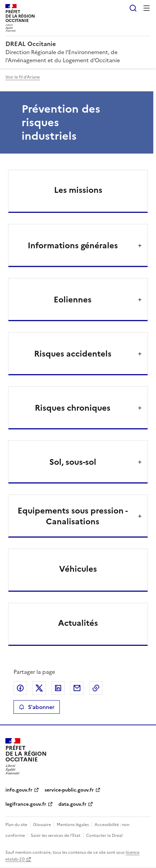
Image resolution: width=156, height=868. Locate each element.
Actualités (78, 623)
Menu (147, 8)
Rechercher (133, 8)
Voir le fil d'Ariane (23, 77)
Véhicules (78, 569)
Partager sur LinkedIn (58, 688)
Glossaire (42, 825)
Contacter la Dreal (104, 836)
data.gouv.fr (72, 804)
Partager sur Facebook (20, 688)
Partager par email (77, 688)
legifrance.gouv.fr (26, 804)
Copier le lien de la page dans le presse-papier (96, 688)
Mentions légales (73, 825)
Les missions (78, 190)
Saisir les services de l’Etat (56, 836)
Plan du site (16, 825)
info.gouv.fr (19, 790)
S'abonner (37, 707)
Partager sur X (39, 688)
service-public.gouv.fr (69, 790)
